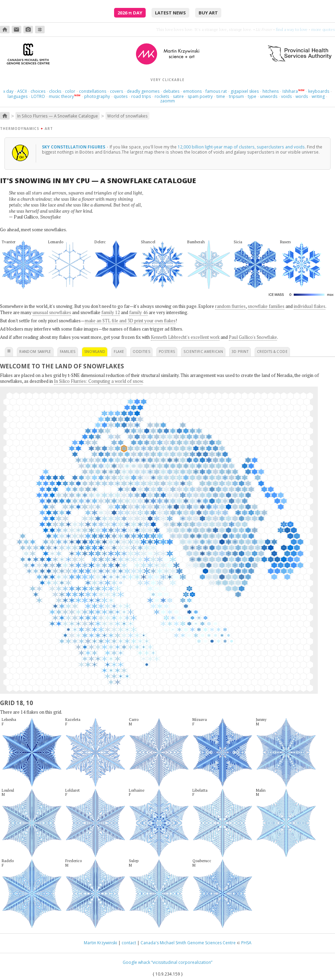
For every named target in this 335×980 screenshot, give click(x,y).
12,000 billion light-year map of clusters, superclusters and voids (241, 147)
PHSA (246, 943)
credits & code (272, 352)
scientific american (203, 352)
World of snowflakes (127, 116)
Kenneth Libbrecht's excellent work (185, 337)
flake (119, 352)
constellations (93, 91)
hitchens (271, 91)
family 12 (111, 312)
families (68, 352)
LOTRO (38, 96)
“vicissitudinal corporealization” (182, 962)
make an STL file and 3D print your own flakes (130, 321)
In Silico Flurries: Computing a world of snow (98, 381)
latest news (170, 13)
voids (286, 96)
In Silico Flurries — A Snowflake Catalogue (58, 116)
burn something (293, 29)
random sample (35, 352)
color (70, 91)
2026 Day (130, 13)
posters (167, 352)
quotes (121, 96)
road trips (141, 96)
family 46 (138, 312)
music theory (61, 96)
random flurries (230, 306)
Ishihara (290, 91)
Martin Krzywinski (100, 943)
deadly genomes (143, 91)
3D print (240, 352)
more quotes (323, 29)
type (252, 96)
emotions (192, 91)
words (302, 96)
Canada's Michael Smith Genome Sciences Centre (188, 943)
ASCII (22, 91)
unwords (269, 96)
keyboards (319, 91)
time (221, 96)
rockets (162, 96)
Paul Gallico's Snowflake (253, 337)
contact (129, 943)
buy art (208, 13)
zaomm (167, 101)
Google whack (136, 962)
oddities (141, 352)
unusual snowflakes (52, 312)
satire (178, 96)
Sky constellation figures (74, 147)
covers (116, 91)
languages (18, 96)
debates (171, 91)
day (8, 91)
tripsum (236, 96)
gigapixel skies (245, 91)
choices (38, 91)
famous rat (216, 91)
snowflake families (266, 306)
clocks (55, 91)
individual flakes (310, 306)
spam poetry (200, 96)
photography (97, 96)
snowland (95, 352)
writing (318, 96)
